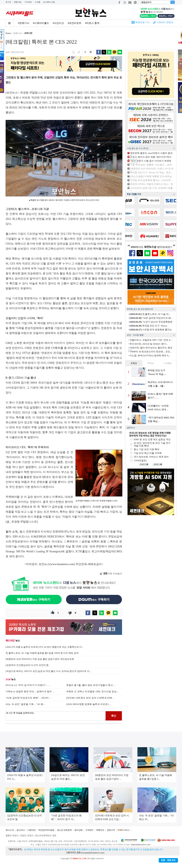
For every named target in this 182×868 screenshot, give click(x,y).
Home (8, 33)
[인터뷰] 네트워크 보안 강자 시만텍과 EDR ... (90, 698)
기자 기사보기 (111, 574)
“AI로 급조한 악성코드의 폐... (151, 318)
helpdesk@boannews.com (140, 845)
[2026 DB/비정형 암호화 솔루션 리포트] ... (89, 704)
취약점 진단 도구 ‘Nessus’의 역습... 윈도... (151, 172)
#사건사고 (58, 23)
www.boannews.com (62, 564)
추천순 (151, 363)
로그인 (8, 2)
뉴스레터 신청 (49, 2)
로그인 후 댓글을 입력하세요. (56, 716)
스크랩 (37, 2)
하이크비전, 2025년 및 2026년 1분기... (149, 344)
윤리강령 (78, 830)
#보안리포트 (75, 23)
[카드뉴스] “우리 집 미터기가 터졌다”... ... (28, 685)
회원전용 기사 (143, 22)
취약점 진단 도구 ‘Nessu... (149, 326)
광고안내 (20, 830)
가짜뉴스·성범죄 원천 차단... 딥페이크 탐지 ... (30, 691)
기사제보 (28, 2)
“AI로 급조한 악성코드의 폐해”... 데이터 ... (28, 698)
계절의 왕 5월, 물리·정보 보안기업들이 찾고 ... (91, 685)
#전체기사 (24, 23)
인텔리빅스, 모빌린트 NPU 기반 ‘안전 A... (151, 340)
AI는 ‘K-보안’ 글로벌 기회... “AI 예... (25, 704)
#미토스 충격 (92, 23)
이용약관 (31, 830)
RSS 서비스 (124, 830)
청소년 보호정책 (64, 830)
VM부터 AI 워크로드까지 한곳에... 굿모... (151, 352)
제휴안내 (100, 830)
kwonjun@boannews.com (92, 853)
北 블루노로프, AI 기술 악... (150, 314)
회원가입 (18, 2)
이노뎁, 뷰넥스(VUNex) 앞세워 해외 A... (150, 356)
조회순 (134, 363)
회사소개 (10, 830)
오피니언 (28, 33)
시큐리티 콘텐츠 (165, 22)
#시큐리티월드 (41, 23)
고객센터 (89, 830)
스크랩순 (168, 363)
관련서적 (111, 830)
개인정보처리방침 (46, 830)
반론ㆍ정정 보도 (168, 860)
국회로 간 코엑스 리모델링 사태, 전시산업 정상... (92, 691)
